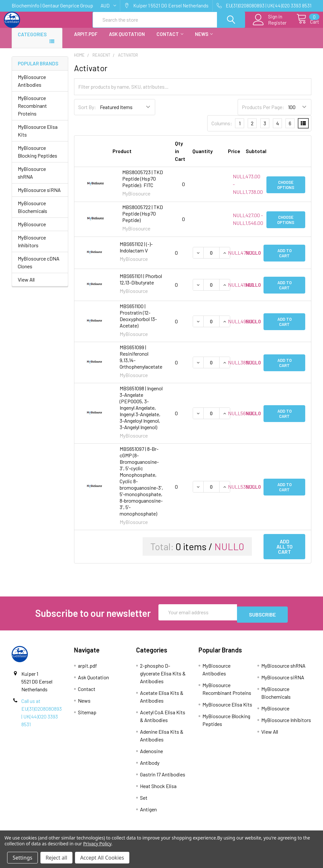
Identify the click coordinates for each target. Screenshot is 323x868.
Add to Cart (285, 259)
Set (144, 801)
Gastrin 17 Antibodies (163, 778)
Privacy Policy (97, 844)
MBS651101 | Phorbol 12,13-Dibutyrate (141, 285)
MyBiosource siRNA (39, 196)
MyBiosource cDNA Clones (39, 268)
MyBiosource (32, 230)
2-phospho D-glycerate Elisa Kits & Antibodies (163, 677)
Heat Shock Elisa (158, 790)
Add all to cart (285, 552)
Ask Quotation (127, 40)
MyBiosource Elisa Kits (38, 136)
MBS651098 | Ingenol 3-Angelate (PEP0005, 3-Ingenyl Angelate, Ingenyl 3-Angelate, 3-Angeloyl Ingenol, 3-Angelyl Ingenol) (141, 413)
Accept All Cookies (102, 858)
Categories (32, 40)
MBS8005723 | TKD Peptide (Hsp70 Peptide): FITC (143, 184)
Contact (170, 40)
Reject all (56, 858)
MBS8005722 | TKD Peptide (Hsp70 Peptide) (143, 219)
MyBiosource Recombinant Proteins (32, 111)
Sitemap (87, 716)
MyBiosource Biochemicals (32, 213)
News (204, 40)
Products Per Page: (263, 113)
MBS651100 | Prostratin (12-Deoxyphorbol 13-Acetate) (138, 322)
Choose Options (286, 190)
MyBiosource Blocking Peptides (38, 157)
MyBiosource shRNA (32, 178)
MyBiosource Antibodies (32, 87)
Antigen (148, 813)
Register (270, 26)
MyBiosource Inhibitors (32, 247)
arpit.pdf (86, 40)
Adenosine (151, 755)
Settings (22, 858)
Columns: (222, 129)
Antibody (150, 766)
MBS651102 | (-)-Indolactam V (136, 253)
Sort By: (87, 113)
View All (26, 285)
